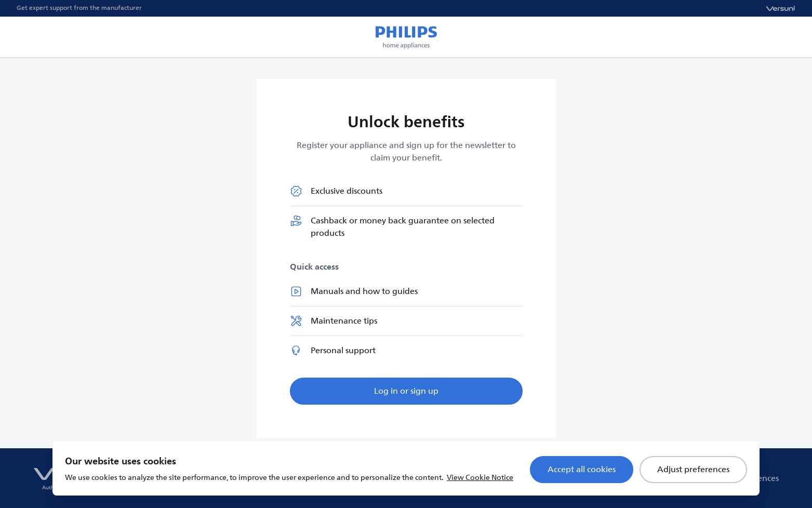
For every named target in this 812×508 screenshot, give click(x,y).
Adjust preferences (693, 470)
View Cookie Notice (480, 478)
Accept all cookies (582, 470)
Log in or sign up (406, 391)
